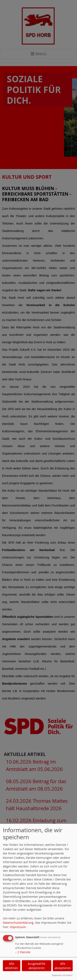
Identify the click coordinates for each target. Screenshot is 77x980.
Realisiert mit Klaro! (62, 975)
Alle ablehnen (11, 966)
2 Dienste (23, 952)
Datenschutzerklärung (18, 923)
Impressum (18, 927)
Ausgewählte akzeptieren (37, 966)
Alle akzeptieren (63, 966)
